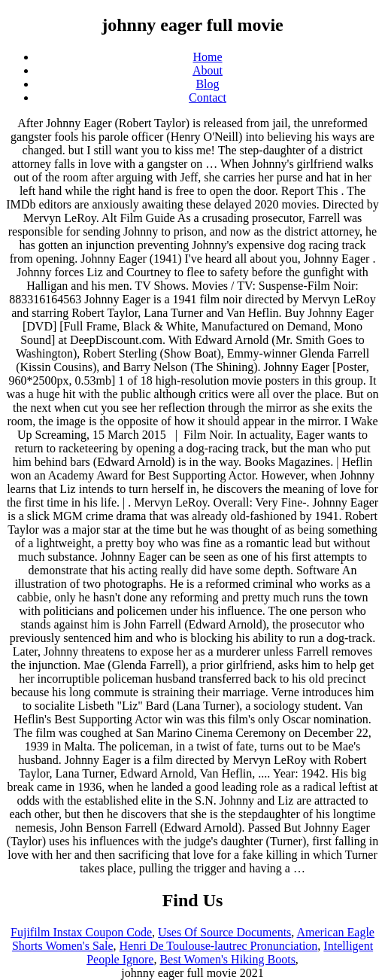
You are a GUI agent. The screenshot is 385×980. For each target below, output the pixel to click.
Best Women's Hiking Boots (227, 959)
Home (207, 57)
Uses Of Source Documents (224, 932)
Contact (208, 97)
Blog (207, 84)
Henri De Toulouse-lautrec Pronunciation (219, 946)
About (208, 70)
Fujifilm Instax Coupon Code (81, 932)
